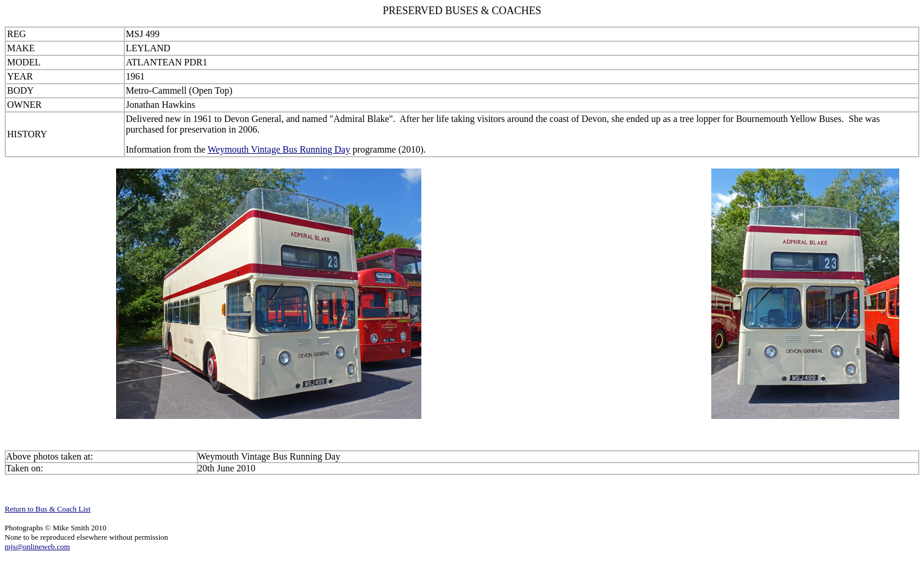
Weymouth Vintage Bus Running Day (279, 149)
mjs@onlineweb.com (37, 547)
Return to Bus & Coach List (48, 509)
